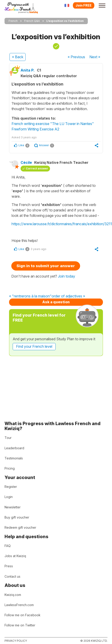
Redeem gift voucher (20, 527)
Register (11, 487)
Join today (67, 276)
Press (9, 566)
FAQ (8, 546)
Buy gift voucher (17, 517)
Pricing (10, 468)
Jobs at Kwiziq (15, 556)
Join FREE (84, 5)
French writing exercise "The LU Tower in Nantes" (53, 124)
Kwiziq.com (13, 595)
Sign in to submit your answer (46, 266)
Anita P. (28, 70)
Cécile (26, 162)
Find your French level (34, 346)
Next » (95, 57)
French (13, 21)
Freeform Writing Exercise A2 (35, 129)
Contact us (12, 576)
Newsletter (13, 507)
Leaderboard (14, 448)
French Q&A (32, 21)
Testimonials (14, 458)
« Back (18, 57)
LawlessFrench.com (19, 605)
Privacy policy (16, 641)
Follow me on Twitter (20, 625)
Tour (8, 438)
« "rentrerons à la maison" (30, 296)
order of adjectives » (68, 296)
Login (9, 497)
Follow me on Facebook (23, 615)
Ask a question (56, 302)
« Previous (76, 57)
